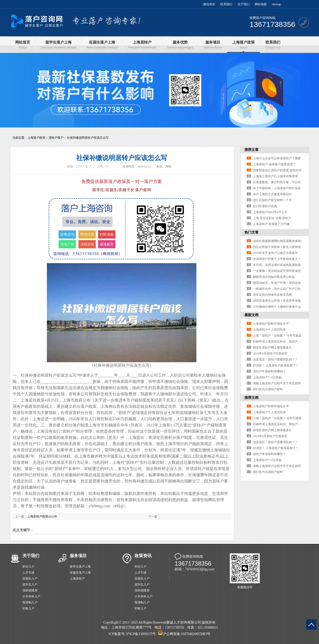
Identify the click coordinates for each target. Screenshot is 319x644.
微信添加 (209, 4)
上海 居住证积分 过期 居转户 (272, 218)
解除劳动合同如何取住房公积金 (274, 277)
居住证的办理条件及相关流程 (272, 295)
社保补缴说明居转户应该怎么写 (88, 138)
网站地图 (261, 4)
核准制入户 (30, 602)
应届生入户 (30, 579)
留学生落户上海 (80, 567)
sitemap (276, 4)
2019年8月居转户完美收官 (270, 353)
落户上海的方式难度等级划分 (272, 194)
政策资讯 (143, 556)
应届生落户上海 (80, 573)
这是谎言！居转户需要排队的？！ (275, 359)
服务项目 (78, 556)
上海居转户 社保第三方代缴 (271, 224)
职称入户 (28, 608)
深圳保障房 (30, 590)
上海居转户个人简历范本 (269, 330)
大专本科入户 (31, 596)
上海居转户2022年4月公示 (270, 212)
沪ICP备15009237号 (141, 634)
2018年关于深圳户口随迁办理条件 (275, 253)
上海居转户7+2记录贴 (267, 377)
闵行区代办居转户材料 (268, 389)
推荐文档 (251, 398)
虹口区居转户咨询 (265, 206)
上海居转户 (77, 579)
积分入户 (28, 567)
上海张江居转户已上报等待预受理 (275, 176)
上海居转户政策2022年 (42, 517)
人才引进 (28, 573)
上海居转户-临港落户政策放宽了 (274, 164)
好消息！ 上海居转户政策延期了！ (276, 365)
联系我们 (226, 4)
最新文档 (251, 315)
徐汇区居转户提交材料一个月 (272, 200)
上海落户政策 (36, 138)
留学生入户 (30, 585)
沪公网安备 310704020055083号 (187, 634)
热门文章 (251, 232)
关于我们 (243, 4)
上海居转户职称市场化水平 (271, 324)
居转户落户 (56, 138)
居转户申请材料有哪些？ (269, 371)
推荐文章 (251, 150)
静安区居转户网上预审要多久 (272, 348)
